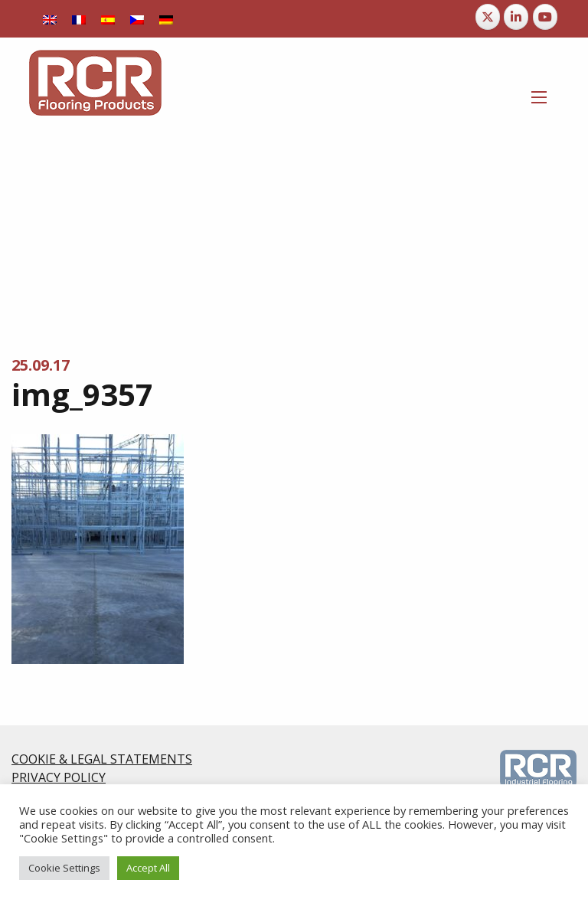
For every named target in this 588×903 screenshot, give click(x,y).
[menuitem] (50, 19)
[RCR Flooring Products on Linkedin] (516, 17)
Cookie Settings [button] (64, 868)
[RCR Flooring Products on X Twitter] (488, 17)
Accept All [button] (148, 868)
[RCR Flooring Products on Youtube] (545, 17)
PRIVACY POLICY (59, 777)
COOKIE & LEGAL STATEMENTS (102, 759)
